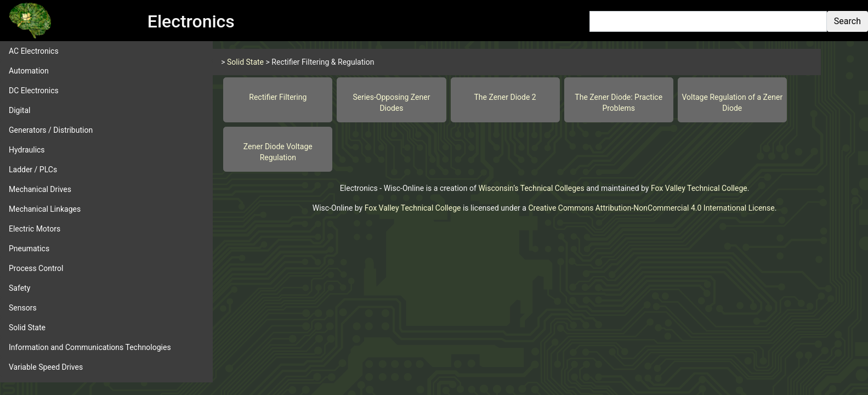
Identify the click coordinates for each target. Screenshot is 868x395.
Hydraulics (27, 150)
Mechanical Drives (40, 189)
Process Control (36, 268)
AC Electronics (34, 51)
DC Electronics (34, 91)
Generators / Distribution (51, 130)
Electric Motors (35, 229)
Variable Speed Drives (46, 367)
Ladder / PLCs (33, 170)
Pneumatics (29, 249)
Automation (29, 71)
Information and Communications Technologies (90, 347)
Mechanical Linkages (45, 209)
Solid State (27, 328)
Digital (19, 110)
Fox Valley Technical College (699, 188)
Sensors (23, 308)
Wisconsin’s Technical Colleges (531, 188)
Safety (19, 288)
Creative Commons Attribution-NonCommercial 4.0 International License (651, 208)
